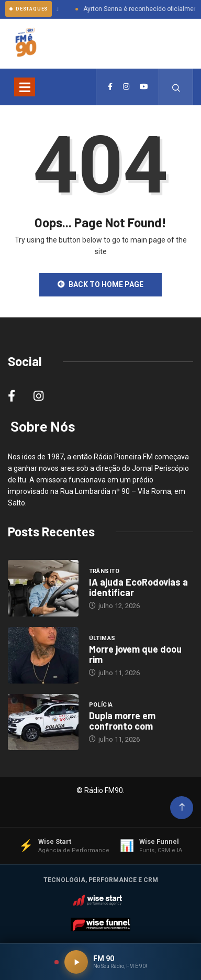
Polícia (101, 705)
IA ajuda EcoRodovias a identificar (138, 587)
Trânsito (104, 571)
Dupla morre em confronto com (122, 721)
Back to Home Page (100, 284)
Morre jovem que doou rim (135, 654)
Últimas (102, 638)
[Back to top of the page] (182, 807)
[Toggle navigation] (25, 87)
